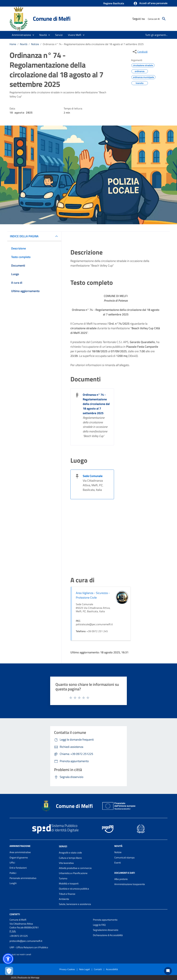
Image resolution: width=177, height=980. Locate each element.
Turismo (63, 878)
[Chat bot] (168, 971)
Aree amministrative (20, 852)
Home (13, 44)
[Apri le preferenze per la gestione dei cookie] (9, 971)
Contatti (15, 914)
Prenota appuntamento (105, 920)
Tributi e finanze (67, 894)
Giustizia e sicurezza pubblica (74, 889)
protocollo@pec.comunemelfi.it (26, 941)
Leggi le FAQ (99, 925)
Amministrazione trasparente (130, 884)
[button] (150, 3)
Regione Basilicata (114, 3)
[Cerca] (164, 19)
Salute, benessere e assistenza (75, 904)
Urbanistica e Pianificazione (73, 873)
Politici (13, 873)
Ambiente (64, 899)
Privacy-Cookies (67, 969)
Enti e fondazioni (18, 868)
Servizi (63, 846)
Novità (24, 44)
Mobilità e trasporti (69, 883)
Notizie (35, 44)
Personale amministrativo (23, 878)
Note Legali (84, 969)
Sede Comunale (93, 476)
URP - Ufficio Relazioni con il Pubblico (29, 947)
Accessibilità (112, 969)
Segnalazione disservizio (106, 930)
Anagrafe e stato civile (70, 853)
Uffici (12, 863)
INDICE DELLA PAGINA (24, 236)
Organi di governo (19, 857)
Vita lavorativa (66, 863)
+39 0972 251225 (19, 936)
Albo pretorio (121, 879)
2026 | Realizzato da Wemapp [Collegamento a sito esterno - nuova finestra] (25, 977)
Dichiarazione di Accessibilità (108, 935)
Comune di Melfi (52, 19)
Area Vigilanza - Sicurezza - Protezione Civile (93, 595)
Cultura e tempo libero (70, 858)
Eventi (118, 863)
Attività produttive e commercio (75, 868)
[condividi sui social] (140, 52)
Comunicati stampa (124, 857)
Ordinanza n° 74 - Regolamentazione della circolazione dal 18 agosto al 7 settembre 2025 (93, 44)
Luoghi (13, 883)
